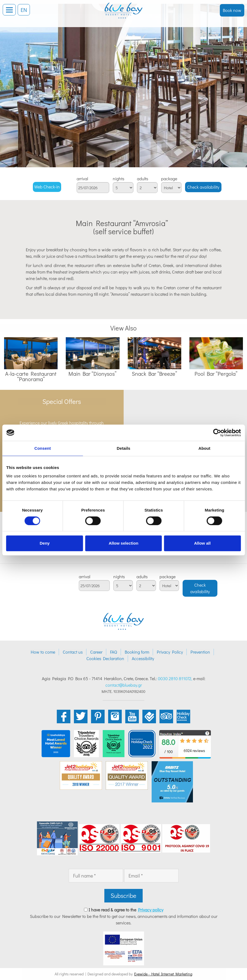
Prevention (200, 652)
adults (143, 179)
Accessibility (143, 658)
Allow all (202, 543)
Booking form (137, 652)
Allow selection (123, 543)
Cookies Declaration (105, 658)
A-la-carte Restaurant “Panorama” (31, 376)
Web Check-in (47, 187)
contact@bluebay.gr (124, 685)
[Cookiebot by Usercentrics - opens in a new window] (217, 433)
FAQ (114, 652)
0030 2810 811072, (175, 678)
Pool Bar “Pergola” (216, 374)
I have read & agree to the (126, 910)
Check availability (203, 187)
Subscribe (123, 896)
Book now (232, 10)
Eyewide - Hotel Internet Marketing (163, 974)
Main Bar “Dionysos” (93, 374)
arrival (82, 179)
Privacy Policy (170, 652)
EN (24, 10)
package (169, 179)
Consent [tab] (43, 448)
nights (118, 179)
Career (96, 652)
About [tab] (204, 448)
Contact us (73, 652)
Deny (45, 543)
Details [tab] (124, 448)
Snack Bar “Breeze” (154, 374)
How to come (43, 652)
